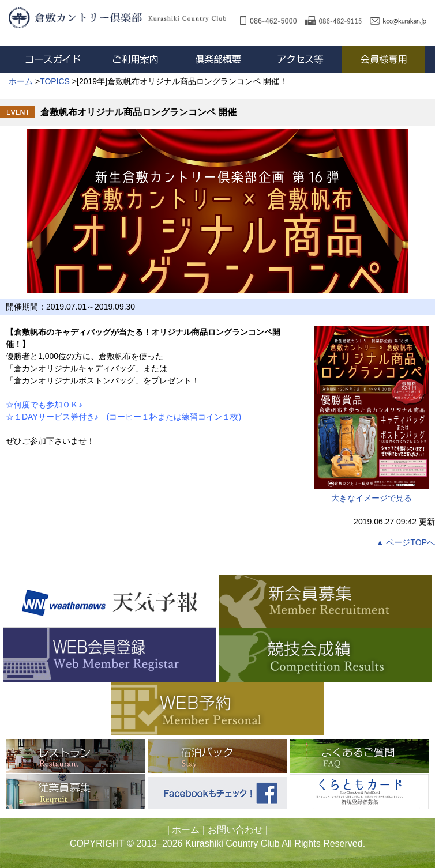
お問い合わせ (235, 830)
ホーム (186, 830)
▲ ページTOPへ (406, 542)
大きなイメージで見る (372, 414)
